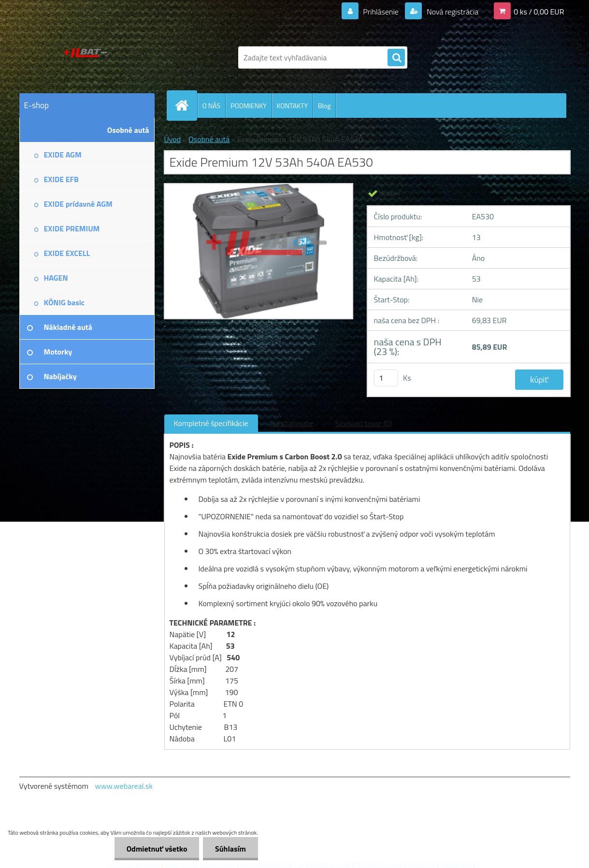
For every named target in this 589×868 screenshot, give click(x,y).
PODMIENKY (248, 106)
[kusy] (386, 378)
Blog (324, 106)
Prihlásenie (381, 12)
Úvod (173, 139)
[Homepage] (186, 105)
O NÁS (212, 106)
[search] (396, 58)
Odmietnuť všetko (157, 849)
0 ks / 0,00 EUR (539, 12)
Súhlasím (230, 849)
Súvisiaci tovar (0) (363, 423)
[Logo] (86, 57)
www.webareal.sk (124, 786)
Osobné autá (209, 139)
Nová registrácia (452, 12)
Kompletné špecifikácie (211, 423)
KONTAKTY (292, 106)
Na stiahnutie (292, 423)
